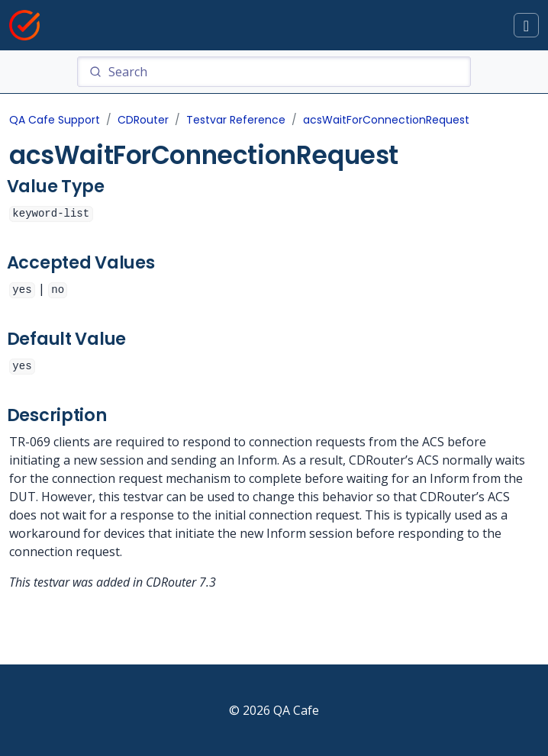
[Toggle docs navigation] (526, 26)
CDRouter (143, 120)
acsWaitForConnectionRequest (386, 120)
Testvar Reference (236, 120)
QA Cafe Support (55, 120)
